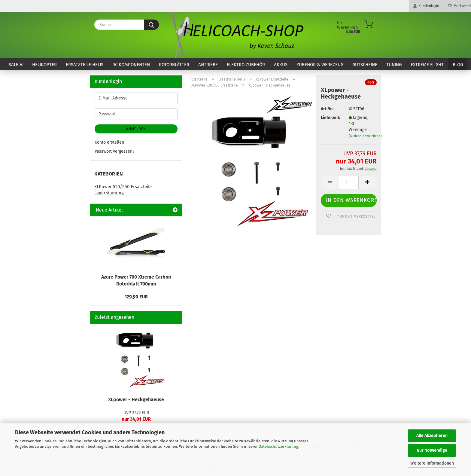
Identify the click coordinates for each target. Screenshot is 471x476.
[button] (330, 183)
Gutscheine (365, 65)
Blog (458, 65)
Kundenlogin (426, 6)
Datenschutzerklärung (278, 446)
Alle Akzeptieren (432, 436)
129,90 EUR (136, 297)
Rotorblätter (174, 65)
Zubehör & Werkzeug (320, 65)
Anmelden (136, 129)
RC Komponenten (131, 65)
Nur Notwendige (432, 450)
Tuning (394, 65)
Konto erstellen (109, 142)
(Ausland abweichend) (365, 136)
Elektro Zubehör (246, 65)
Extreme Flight (427, 65)
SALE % (16, 65)
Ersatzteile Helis (85, 65)
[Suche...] (151, 25)
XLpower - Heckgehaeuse (136, 400)
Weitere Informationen (432, 463)
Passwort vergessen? (114, 151)
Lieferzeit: (330, 118)
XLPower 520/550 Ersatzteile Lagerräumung (123, 190)
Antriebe (208, 65)
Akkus (281, 65)
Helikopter (44, 65)
